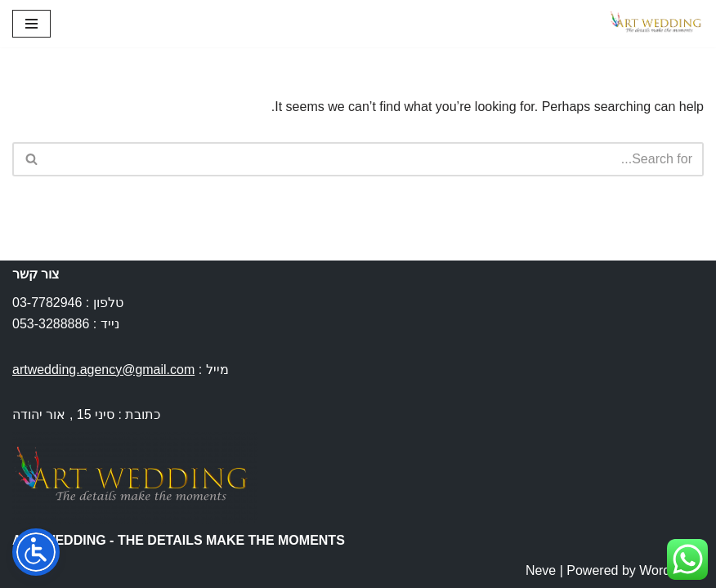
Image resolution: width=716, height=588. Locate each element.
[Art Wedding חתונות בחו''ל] (655, 24)
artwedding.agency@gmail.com (103, 370)
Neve (541, 570)
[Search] (376, 159)
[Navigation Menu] (31, 24)
